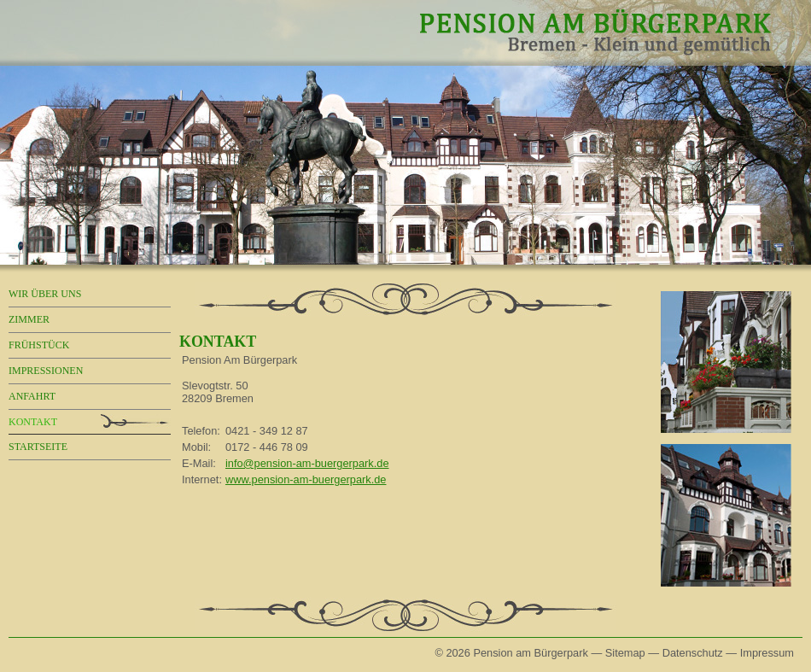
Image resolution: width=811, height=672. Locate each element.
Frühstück (39, 345)
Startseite (38, 447)
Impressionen (46, 371)
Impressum (767, 653)
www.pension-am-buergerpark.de (306, 479)
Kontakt (33, 422)
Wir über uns (45, 294)
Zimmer (29, 319)
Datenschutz (693, 653)
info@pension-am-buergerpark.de (307, 463)
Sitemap (625, 653)
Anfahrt (32, 396)
